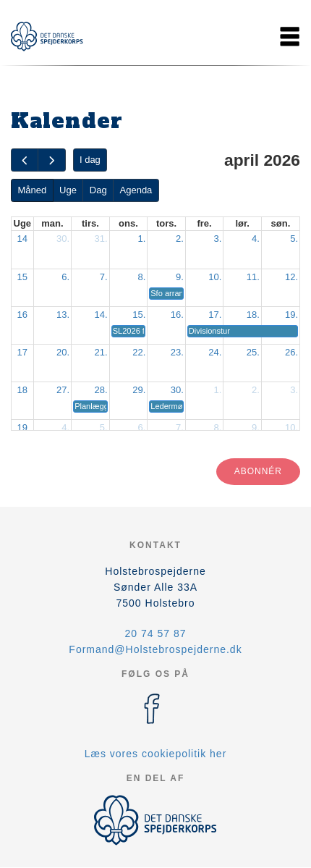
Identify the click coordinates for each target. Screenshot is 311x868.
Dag (98, 190)
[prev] (25, 160)
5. (294, 239)
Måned (32, 190)
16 (22, 315)
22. (139, 352)
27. (63, 390)
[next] (51, 160)
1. (141, 239)
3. (218, 239)
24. (215, 352)
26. (291, 352)
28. (101, 390)
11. (253, 277)
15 (22, 277)
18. (253, 315)
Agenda (136, 190)
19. (291, 315)
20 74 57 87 (156, 633)
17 (22, 352)
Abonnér (258, 471)
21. (101, 352)
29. (139, 390)
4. (256, 239)
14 (22, 239)
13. (63, 315)
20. (63, 352)
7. (104, 277)
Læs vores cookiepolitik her (156, 754)
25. (253, 352)
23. (177, 352)
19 (22, 427)
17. (215, 315)
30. (63, 239)
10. (215, 277)
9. (180, 277)
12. (291, 277)
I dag (90, 160)
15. (139, 315)
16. (177, 315)
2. (180, 239)
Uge (68, 190)
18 (22, 390)
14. (101, 315)
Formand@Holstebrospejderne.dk (155, 649)
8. (141, 277)
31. (101, 239)
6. (65, 277)
